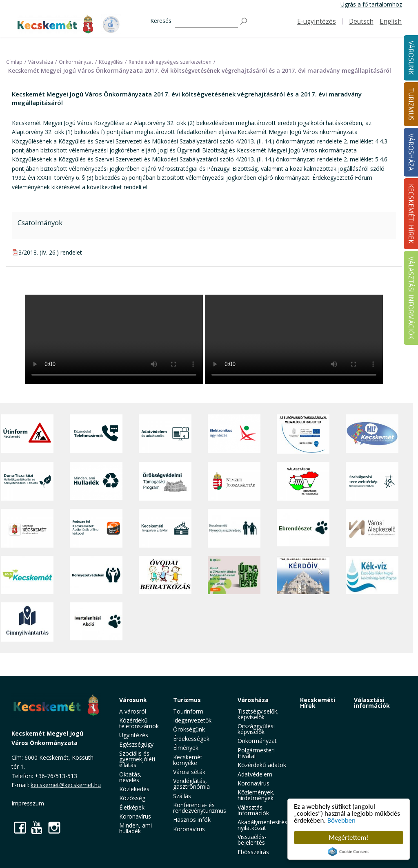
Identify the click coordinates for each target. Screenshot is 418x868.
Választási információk (372, 703)
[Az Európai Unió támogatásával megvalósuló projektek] (303, 434)
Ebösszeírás (253, 852)
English (391, 21)
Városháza (253, 700)
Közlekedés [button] (134, 789)
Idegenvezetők (192, 720)
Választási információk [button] (253, 810)
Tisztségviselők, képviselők (258, 714)
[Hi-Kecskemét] (372, 434)
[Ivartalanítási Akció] (96, 622)
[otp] (234, 575)
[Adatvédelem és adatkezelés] (165, 434)
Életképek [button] (132, 807)
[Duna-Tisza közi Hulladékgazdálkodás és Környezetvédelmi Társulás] (28, 481)
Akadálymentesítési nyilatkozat (263, 825)
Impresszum (28, 803)
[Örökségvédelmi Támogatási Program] (165, 481)
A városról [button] (133, 711)
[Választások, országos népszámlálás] (303, 481)
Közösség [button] (132, 798)
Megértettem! (348, 838)
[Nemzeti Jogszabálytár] (234, 481)
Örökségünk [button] (189, 729)
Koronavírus (135, 816)
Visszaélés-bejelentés (252, 840)
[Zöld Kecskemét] (28, 575)
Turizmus (187, 700)
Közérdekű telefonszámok (139, 723)
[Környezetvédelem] (96, 575)
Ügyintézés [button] (134, 735)
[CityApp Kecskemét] (28, 528)
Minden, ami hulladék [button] (136, 828)
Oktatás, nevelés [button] (130, 777)
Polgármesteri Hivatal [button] (256, 753)
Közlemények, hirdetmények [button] (256, 795)
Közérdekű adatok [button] (262, 765)
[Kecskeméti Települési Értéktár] (165, 528)
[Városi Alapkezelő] (372, 528)
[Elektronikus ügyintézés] (234, 434)
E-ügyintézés (317, 21)
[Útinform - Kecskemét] (28, 434)
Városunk (133, 700)
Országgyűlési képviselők (256, 729)
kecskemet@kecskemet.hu (66, 785)
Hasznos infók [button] (192, 820)
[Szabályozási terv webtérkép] (372, 481)
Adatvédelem (255, 774)
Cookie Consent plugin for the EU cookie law (349, 852)
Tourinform (188, 711)
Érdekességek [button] (191, 739)
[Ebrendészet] (303, 528)
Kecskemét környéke (188, 760)
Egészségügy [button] (136, 744)
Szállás (182, 796)
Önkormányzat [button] (257, 741)
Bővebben (341, 820)
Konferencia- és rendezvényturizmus (200, 808)
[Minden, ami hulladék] (96, 481)
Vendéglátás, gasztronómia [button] (191, 784)
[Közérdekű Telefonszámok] (96, 434)
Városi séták (189, 772)
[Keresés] (206, 21)
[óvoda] (165, 575)
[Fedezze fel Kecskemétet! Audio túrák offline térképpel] (96, 528)
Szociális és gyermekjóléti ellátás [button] (137, 759)
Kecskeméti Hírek (318, 703)
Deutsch (361, 21)
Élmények (186, 748)
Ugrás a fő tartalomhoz (371, 4)
